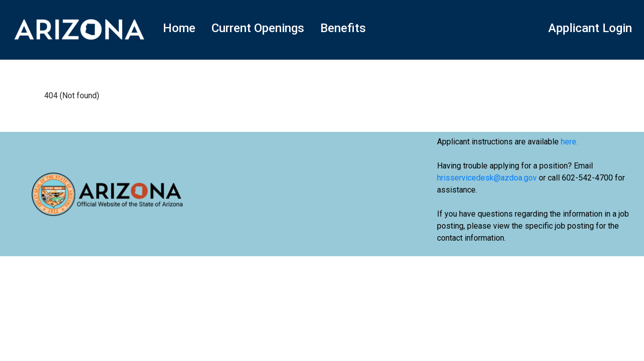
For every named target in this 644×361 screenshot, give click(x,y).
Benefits (343, 28)
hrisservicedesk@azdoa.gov (487, 178)
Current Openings (258, 28)
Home (179, 28)
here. (569, 142)
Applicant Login (590, 28)
